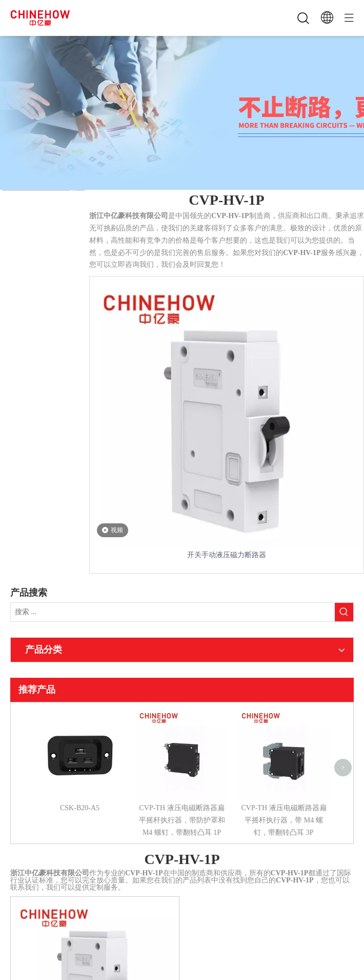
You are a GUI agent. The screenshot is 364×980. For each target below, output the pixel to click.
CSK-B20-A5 (80, 808)
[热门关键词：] (344, 612)
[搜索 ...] (173, 612)
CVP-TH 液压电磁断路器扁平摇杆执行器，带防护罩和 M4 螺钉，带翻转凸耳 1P (182, 820)
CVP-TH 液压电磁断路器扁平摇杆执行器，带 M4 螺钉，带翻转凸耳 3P (284, 820)
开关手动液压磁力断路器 (227, 555)
